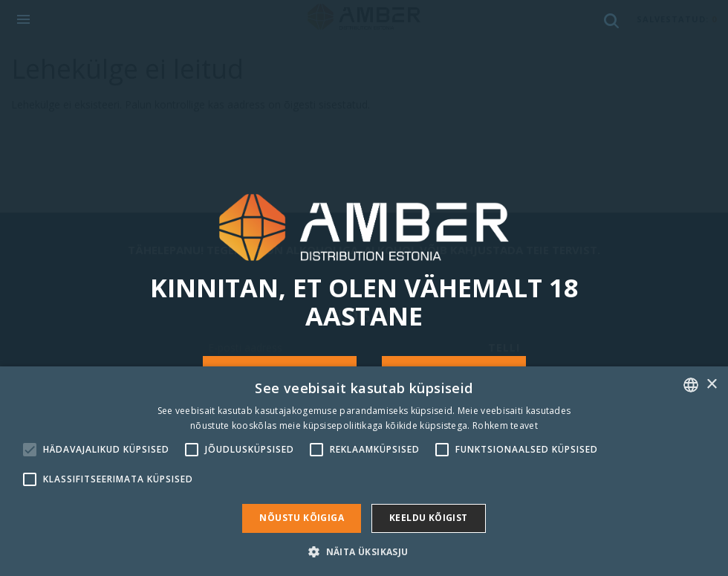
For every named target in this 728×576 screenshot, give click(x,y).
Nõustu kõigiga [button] (302, 518)
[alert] (364, 471)
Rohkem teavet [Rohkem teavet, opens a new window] (505, 425)
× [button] (711, 385)
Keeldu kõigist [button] (429, 518)
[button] (364, 551)
